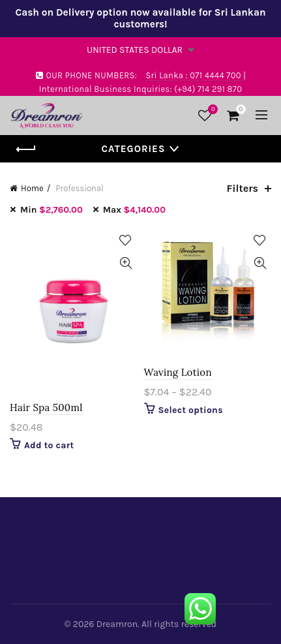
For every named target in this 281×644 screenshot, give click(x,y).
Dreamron (117, 624)
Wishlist (211, 110)
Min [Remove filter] (52, 210)
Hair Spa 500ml (46, 407)
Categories (134, 149)
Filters (243, 188)
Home (32, 188)
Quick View (126, 263)
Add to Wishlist (126, 240)
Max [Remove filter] (134, 210)
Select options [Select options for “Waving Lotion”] (191, 410)
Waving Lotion (178, 372)
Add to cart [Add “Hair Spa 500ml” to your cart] (49, 445)
